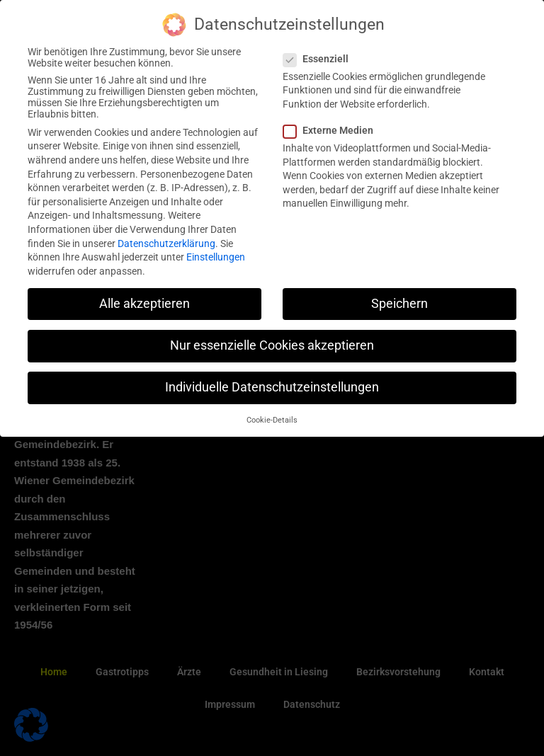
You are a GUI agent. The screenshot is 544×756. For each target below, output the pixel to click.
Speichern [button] (399, 303)
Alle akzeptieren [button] (144, 303)
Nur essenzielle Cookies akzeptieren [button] (272, 345)
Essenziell (320, 58)
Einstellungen (216, 257)
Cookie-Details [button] (272, 420)
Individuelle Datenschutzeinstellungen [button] (272, 387)
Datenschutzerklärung (166, 243)
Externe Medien (333, 130)
